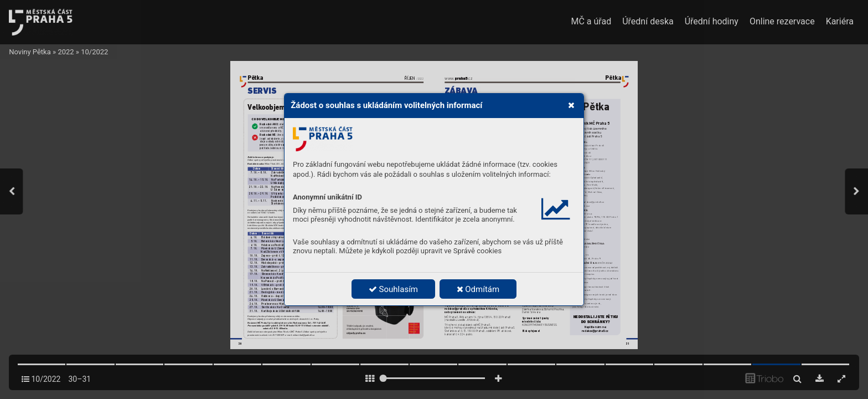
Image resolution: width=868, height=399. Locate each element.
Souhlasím (393, 289)
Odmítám (478, 289)
